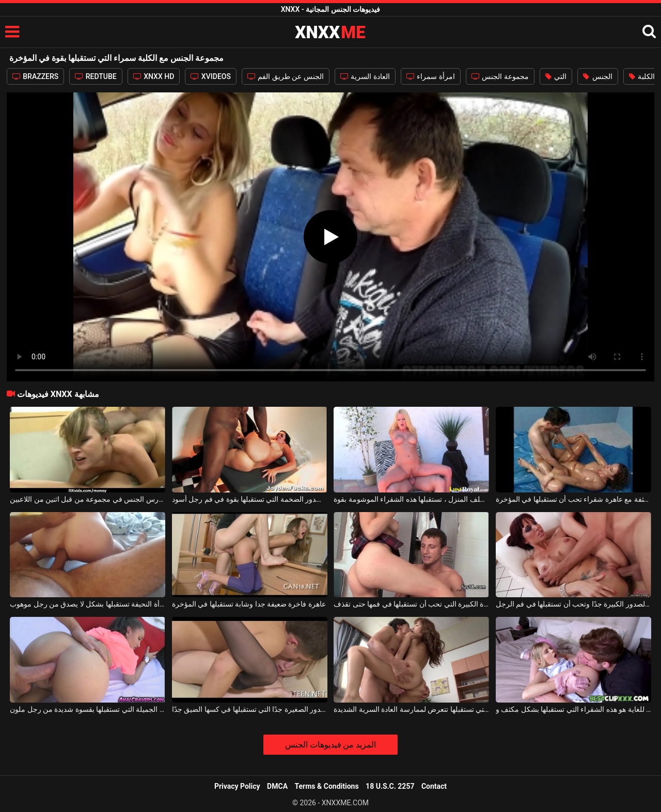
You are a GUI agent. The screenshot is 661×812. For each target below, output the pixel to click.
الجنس (597, 76)
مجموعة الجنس (500, 76)
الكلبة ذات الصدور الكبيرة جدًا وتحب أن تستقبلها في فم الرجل (573, 604)
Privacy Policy (237, 786)
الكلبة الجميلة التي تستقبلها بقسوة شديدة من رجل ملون (88, 709)
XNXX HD (154, 76)
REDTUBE (96, 76)
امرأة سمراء (431, 76)
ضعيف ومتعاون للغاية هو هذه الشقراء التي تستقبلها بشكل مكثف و (573, 709)
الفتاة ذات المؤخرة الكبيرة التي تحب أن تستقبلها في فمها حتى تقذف (411, 604)
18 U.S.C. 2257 (390, 786)
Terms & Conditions (327, 786)
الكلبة (642, 76)
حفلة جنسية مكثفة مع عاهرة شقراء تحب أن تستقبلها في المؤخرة (573, 499)
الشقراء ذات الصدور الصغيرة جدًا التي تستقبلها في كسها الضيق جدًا (250, 709)
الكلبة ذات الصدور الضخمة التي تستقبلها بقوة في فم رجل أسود (250, 499)
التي (556, 76)
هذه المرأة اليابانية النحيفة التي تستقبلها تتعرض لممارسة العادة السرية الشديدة (411, 709)
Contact (434, 786)
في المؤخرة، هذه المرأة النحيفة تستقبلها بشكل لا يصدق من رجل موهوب (88, 604)
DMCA (277, 786)
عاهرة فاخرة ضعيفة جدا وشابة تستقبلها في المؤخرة (249, 604)
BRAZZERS (36, 76)
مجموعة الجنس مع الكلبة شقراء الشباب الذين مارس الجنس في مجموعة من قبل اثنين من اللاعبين (88, 499)
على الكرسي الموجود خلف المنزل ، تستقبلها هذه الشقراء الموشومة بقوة (411, 499)
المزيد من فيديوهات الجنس (331, 745)
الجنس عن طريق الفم (286, 76)
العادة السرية (365, 76)
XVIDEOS (211, 76)
